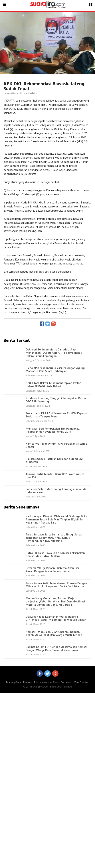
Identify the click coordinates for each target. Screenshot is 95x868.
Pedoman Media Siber (46, 682)
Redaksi (27, 682)
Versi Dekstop (82, 682)
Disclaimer (66, 682)
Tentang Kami (13, 682)
